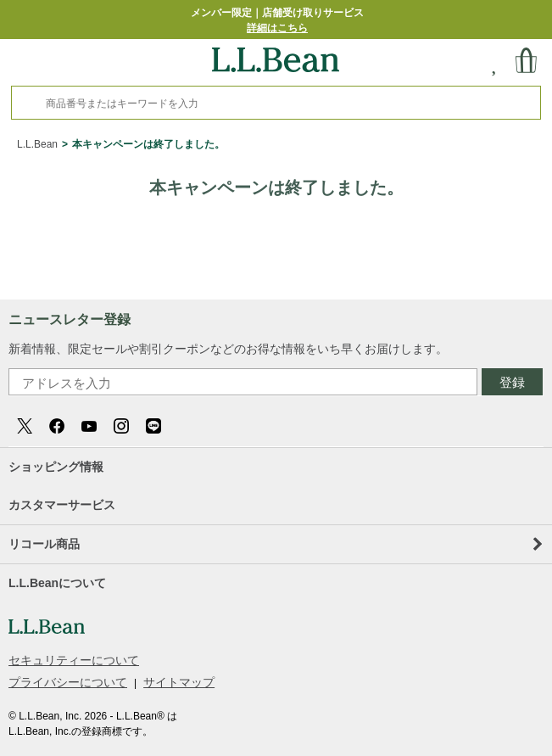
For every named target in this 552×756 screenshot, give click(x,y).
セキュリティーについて (74, 660)
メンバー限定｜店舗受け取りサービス (277, 20)
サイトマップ (179, 682)
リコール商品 (275, 544)
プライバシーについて (68, 682)
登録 (512, 382)
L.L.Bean (37, 144)
